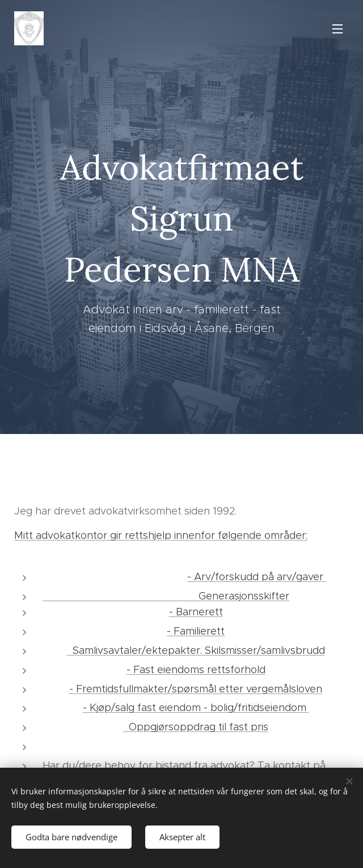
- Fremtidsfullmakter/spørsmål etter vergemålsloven (196, 689)
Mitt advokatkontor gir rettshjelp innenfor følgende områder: (161, 535)
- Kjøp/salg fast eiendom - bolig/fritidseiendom (196, 708)
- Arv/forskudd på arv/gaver (257, 577)
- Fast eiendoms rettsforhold (196, 670)
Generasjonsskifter (166, 596)
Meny (337, 29)
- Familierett (196, 631)
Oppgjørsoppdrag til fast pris (196, 727)
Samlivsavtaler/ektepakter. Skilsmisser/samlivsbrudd (196, 650)
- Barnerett (196, 612)
